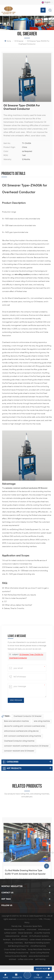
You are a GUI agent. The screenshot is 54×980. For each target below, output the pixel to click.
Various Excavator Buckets (16, 956)
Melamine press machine (14, 930)
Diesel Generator (25, 933)
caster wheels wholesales (40, 940)
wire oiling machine (42, 721)
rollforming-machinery (14, 943)
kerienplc (7, 940)
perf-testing (40, 959)
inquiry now (41, 969)
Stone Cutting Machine (40, 953)
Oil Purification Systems (39, 936)
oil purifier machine (42, 933)
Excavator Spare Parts (33, 926)
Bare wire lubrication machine (16, 721)
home (8, 41)
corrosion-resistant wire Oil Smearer (19, 751)
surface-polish (10, 933)
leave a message (27, 975)
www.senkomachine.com (39, 956)
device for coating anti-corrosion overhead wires (25, 726)
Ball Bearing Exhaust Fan (18, 946)
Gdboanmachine (12, 936)
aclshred (12, 959)
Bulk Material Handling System (37, 943)
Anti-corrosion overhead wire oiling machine (23, 736)
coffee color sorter (26, 959)
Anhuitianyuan (44, 930)
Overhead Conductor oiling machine (19, 741)
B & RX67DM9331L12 (20, 940)
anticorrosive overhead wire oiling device (21, 731)
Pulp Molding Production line (17, 953)
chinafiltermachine (38, 946)
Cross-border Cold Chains (15, 950)
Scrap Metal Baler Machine (39, 950)
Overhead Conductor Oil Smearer (28, 716)
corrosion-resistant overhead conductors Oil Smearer (26, 746)
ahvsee (24, 936)
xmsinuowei (31, 930)
